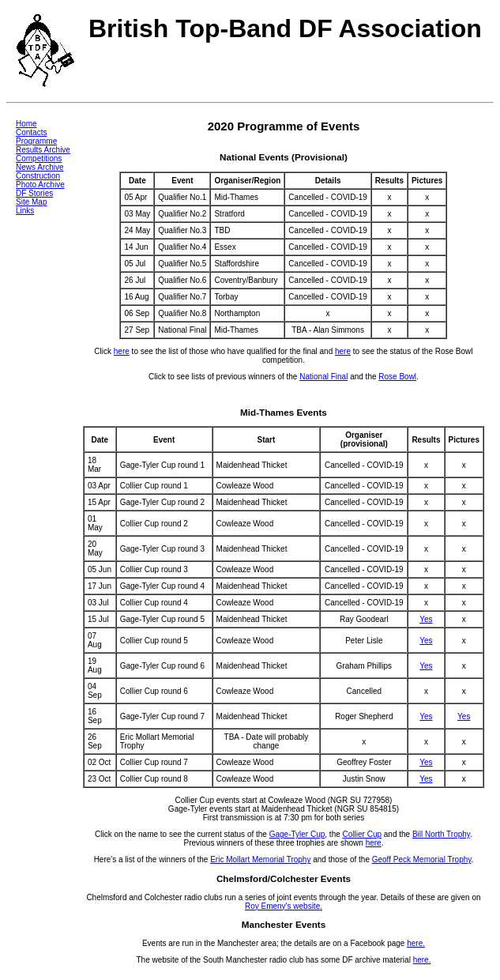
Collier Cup (362, 834)
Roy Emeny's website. (284, 906)
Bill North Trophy (441, 834)
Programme (36, 141)
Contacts (31, 132)
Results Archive (43, 150)
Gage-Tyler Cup (297, 834)
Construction (38, 176)
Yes (426, 619)
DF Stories (34, 193)
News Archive (40, 167)
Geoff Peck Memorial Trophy (422, 859)
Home (26, 124)
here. (416, 943)
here (122, 351)
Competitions (39, 158)
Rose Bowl (397, 377)
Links (25, 211)
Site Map (31, 202)
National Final (323, 377)
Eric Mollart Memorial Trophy (260, 859)
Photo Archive (40, 185)
